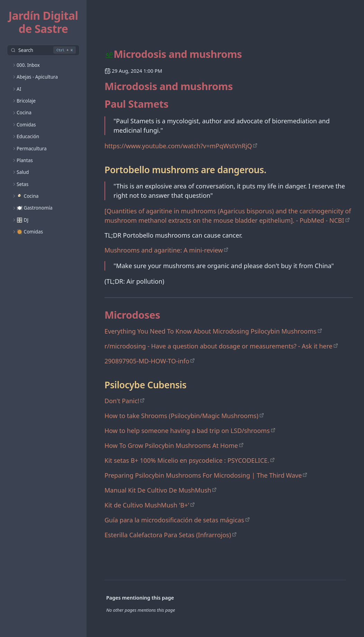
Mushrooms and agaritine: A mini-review (164, 250)
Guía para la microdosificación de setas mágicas (174, 520)
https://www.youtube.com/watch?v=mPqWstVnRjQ (178, 146)
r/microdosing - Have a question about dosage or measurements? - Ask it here (219, 346)
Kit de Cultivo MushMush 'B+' (147, 505)
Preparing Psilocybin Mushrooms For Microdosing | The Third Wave (203, 475)
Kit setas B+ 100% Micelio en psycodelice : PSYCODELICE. (187, 460)
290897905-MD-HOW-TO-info (147, 361)
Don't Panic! (122, 401)
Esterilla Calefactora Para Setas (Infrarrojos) (168, 535)
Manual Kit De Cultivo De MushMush (158, 490)
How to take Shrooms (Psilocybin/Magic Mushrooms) (181, 416)
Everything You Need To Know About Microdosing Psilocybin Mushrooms (211, 331)
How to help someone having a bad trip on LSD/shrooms (187, 431)
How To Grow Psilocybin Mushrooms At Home (171, 445)
